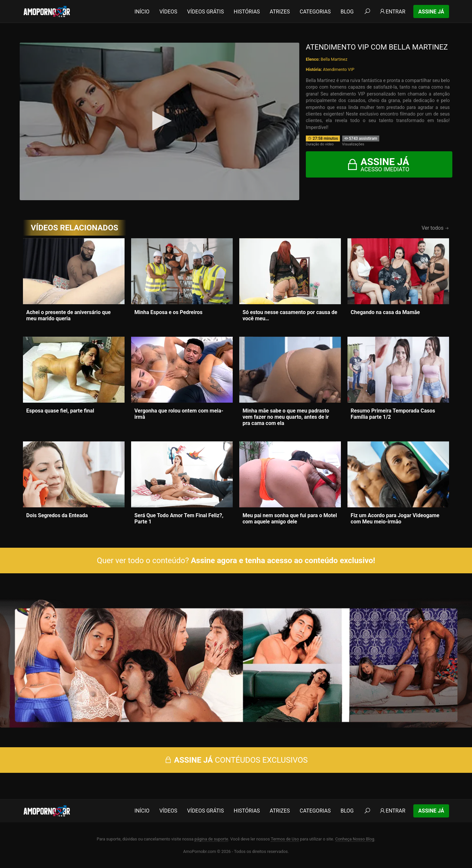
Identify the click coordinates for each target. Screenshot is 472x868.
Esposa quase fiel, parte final (60, 411)
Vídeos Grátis (206, 12)
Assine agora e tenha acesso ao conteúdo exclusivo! (283, 561)
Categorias (315, 12)
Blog (347, 12)
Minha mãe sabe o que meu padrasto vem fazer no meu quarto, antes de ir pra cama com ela (286, 417)
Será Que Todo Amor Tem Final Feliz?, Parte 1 (179, 519)
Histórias (247, 12)
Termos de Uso (285, 839)
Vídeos (168, 12)
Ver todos (435, 228)
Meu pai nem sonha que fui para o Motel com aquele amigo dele (290, 519)
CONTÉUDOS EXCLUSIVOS (236, 760)
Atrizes (280, 12)
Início (142, 12)
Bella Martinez (334, 59)
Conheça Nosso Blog (355, 839)
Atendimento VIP (339, 69)
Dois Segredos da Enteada (57, 515)
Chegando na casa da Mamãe (385, 312)
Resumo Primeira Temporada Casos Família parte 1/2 (393, 414)
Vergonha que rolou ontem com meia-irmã (179, 414)
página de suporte (211, 839)
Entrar (392, 12)
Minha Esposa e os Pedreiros (168, 312)
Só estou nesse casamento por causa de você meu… (290, 315)
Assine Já (431, 12)
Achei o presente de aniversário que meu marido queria (69, 315)
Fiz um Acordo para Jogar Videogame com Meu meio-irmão (395, 519)
